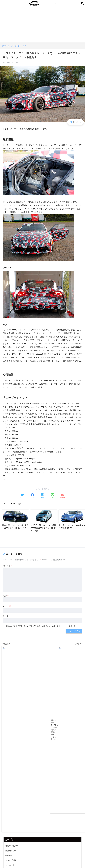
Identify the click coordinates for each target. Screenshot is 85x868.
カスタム (9, 694)
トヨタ (18, 504)
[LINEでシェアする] (53, 496)
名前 (6, 596)
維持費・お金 (11, 674)
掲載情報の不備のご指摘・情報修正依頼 (38, 862)
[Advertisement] (43, 26)
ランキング (10, 709)
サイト (6, 616)
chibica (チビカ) (42, 3)
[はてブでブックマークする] (42, 496)
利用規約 (58, 862)
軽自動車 (9, 679)
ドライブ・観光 (12, 684)
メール (7, 606)
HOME (43, 857)
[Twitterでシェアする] (22, 496)
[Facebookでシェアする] (32, 496)
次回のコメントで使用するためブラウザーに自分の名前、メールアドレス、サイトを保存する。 (41, 626)
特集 (7, 699)
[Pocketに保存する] (63, 496)
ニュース (9, 704)
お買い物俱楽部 (10, 843)
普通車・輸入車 (12, 669)
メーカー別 (10, 689)
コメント (8, 566)
